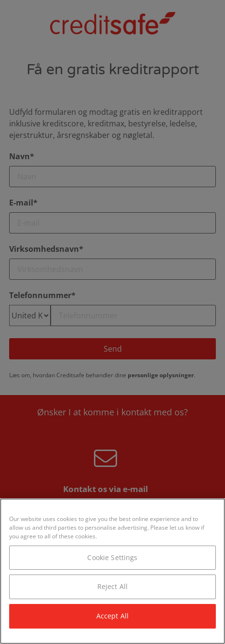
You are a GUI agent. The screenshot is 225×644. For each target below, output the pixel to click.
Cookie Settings (112, 557)
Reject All (112, 586)
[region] (112, 571)
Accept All (112, 616)
